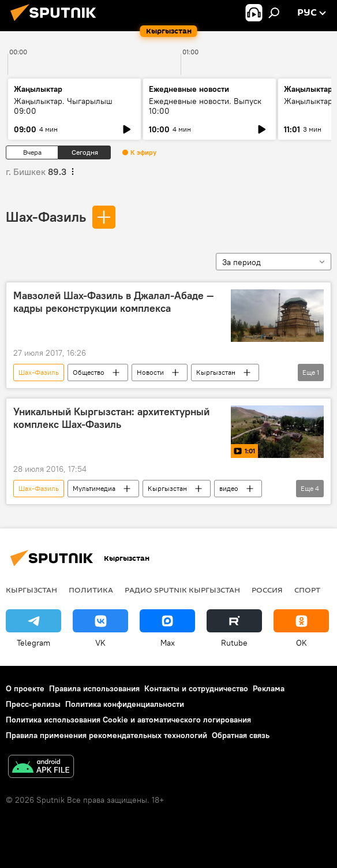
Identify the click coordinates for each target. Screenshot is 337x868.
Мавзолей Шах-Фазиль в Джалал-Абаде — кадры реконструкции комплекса (114, 302)
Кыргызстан (216, 372)
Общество (89, 372)
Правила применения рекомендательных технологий (106, 735)
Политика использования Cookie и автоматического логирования (128, 720)
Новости (150, 372)
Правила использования (94, 688)
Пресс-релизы (33, 704)
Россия (267, 590)
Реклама (269, 688)
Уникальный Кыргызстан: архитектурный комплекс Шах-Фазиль (111, 418)
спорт (307, 590)
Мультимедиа (94, 488)
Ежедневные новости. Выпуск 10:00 (205, 106)
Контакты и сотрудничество (196, 688)
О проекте (25, 688)
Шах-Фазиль (46, 217)
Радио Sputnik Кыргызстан (182, 590)
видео (229, 488)
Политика (91, 590)
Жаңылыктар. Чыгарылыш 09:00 (63, 106)
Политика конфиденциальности (125, 704)
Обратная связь (241, 735)
